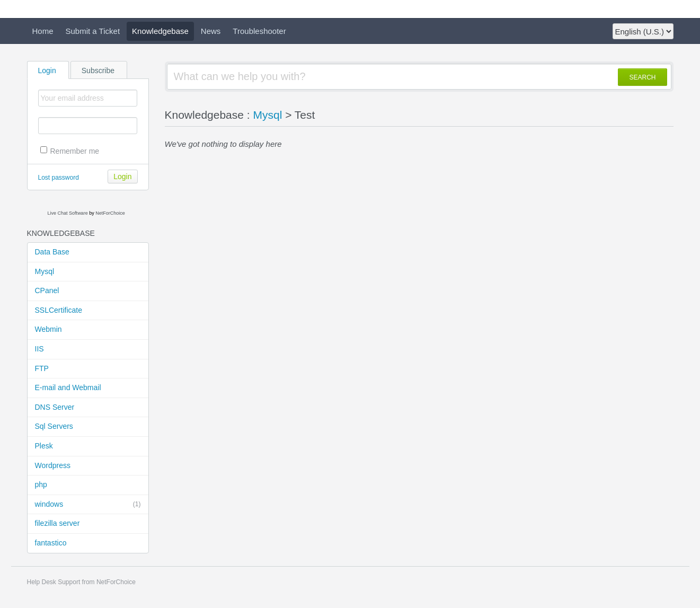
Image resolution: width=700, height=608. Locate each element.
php (41, 484)
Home (43, 31)
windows (88, 505)
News (211, 31)
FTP (42, 368)
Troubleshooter (259, 31)
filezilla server (57, 523)
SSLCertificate (59, 310)
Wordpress (53, 465)
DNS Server (55, 407)
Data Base (52, 252)
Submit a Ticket (93, 31)
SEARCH (642, 77)
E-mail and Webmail (68, 387)
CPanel (47, 290)
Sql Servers (54, 426)
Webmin (48, 329)
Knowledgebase (160, 31)
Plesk (44, 446)
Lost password (59, 178)
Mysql (45, 271)
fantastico (51, 543)
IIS (39, 349)
